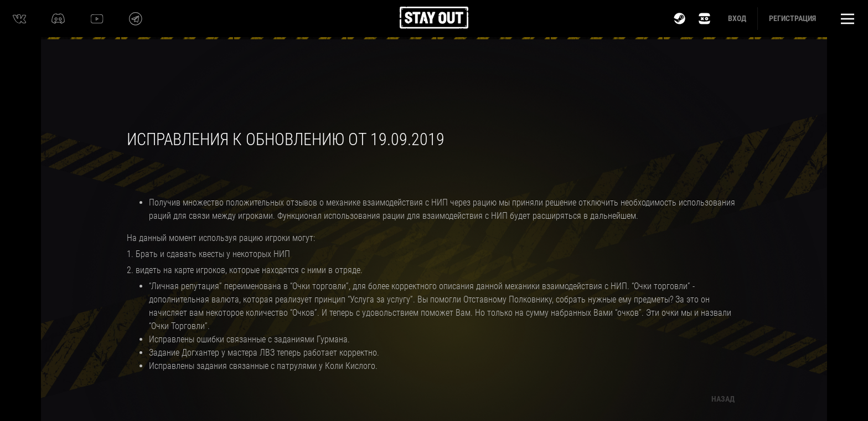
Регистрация (792, 18)
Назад (723, 399)
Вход (737, 18)
